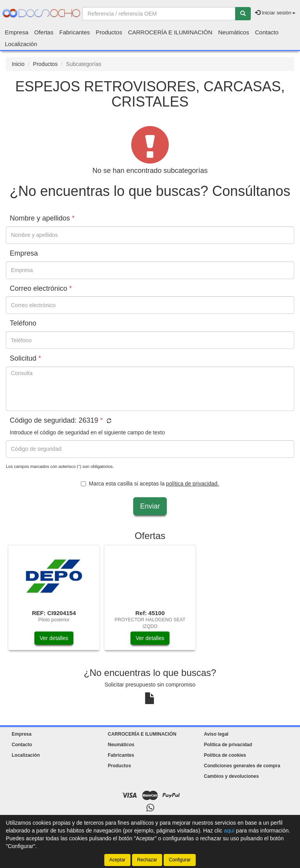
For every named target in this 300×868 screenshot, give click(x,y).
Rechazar (147, 860)
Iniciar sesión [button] (275, 13)
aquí (229, 831)
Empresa (17, 32)
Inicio (18, 64)
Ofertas (44, 32)
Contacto (267, 32)
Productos (109, 32)
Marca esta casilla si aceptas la (150, 484)
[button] (108, 421)
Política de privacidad (228, 745)
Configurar (180, 860)
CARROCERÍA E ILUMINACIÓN (170, 32)
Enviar (150, 506)
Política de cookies (225, 755)
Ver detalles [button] (54, 638)
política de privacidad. (192, 484)
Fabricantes (75, 32)
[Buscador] (159, 14)
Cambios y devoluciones (231, 776)
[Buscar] (243, 14)
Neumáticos (234, 32)
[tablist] (150, 601)
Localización (21, 44)
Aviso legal (216, 734)
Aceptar (117, 860)
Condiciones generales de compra (242, 766)
